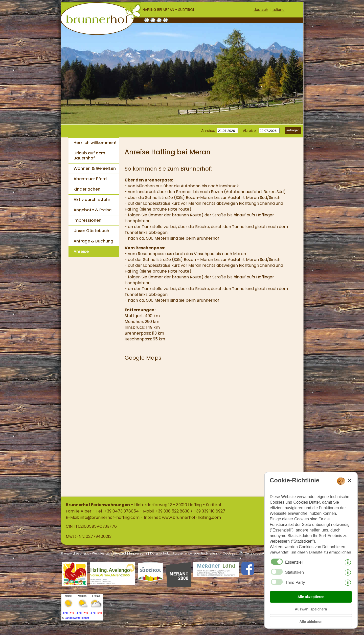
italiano (278, 10)
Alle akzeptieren (311, 597)
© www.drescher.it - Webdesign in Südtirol (93, 553)
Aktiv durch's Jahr (92, 200)
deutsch (261, 10)
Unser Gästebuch (91, 231)
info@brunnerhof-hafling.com (110, 517)
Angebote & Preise (93, 210)
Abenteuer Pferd (90, 179)
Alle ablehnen (311, 622)
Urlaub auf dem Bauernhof (89, 156)
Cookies (229, 553)
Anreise (81, 251)
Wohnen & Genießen (95, 168)
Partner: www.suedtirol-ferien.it (196, 553)
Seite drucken (255, 553)
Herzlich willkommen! (95, 143)
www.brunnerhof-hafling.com (191, 517)
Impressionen (87, 220)
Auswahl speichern (311, 609)
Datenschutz (160, 553)
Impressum (138, 553)
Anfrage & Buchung (93, 241)
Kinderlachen (87, 189)
